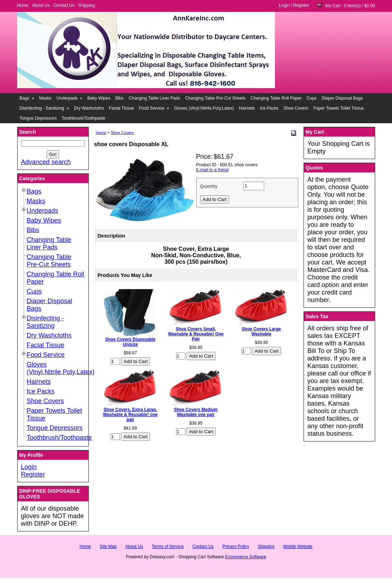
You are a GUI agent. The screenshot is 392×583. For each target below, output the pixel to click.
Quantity (209, 186)
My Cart (333, 6)
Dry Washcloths (89, 108)
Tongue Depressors (38, 118)
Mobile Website (298, 546)
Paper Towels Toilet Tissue (338, 108)
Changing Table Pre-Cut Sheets (215, 98)
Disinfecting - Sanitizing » (44, 108)
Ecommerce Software (246, 557)
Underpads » (69, 98)
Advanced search (46, 162)
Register (301, 5)
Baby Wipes (99, 98)
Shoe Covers (296, 108)
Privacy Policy (236, 546)
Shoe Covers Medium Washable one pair (196, 412)
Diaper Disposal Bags (342, 98)
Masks (45, 98)
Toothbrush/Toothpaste (84, 118)
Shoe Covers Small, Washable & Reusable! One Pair (196, 334)
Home (23, 5)
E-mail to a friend (212, 170)
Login (284, 5)
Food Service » (154, 108)
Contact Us (64, 5)
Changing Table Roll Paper (276, 98)
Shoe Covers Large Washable (261, 331)
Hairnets (247, 108)
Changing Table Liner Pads (154, 98)
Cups (311, 98)
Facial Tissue (121, 108)
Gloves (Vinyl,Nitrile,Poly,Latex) (204, 108)
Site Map (108, 546)
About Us (41, 5)
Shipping (86, 5)
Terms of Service (168, 546)
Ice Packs (269, 108)
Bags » (27, 98)
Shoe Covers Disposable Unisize (130, 342)
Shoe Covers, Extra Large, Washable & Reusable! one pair (130, 415)
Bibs (119, 98)
